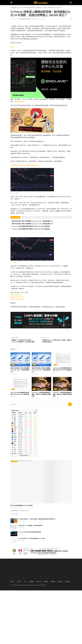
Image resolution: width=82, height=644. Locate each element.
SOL (15, 423)
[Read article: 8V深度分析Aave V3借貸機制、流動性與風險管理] (14, 528)
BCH (15, 435)
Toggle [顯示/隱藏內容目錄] (13, 47)
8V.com (44, 639)
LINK (15, 439)
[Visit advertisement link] (41, 578)
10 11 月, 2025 (17, 508)
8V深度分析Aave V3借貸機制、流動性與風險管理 (30, 526)
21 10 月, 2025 (21, 521)
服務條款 (53, 635)
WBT (15, 429)
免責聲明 (67, 635)
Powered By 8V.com (24, 456)
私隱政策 (60, 635)
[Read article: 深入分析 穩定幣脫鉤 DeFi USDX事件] (41, 482)
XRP (15, 421)
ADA (15, 433)
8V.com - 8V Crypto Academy (21, 639)
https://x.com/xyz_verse (18, 299)
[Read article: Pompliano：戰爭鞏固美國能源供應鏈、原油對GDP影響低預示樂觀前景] (41, 384)
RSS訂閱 (39, 635)
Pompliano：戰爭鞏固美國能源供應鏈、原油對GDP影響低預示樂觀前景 (41, 395)
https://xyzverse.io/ (16, 295)
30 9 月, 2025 (21, 528)
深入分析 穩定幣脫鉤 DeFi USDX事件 (22, 506)
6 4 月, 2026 (13, 374)
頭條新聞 (28, 19)
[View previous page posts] (39, 233)
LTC (15, 452)
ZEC (15, 450)
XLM (15, 446)
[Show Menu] (11, 3)
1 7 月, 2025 (14, 19)
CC (15, 443)
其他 (20, 19)
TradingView (16, 193)
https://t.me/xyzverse (17, 297)
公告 (25, 635)
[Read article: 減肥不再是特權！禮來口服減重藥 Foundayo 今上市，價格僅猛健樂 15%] (20, 360)
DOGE (15, 427)
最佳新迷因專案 (19, 102)
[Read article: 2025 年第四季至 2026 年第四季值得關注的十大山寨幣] (14, 541)
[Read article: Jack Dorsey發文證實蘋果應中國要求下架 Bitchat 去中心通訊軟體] (63, 360)
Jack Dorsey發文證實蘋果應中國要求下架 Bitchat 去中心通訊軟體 (31, 226)
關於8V (12, 635)
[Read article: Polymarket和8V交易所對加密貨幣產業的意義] (14, 534)
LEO (15, 431)
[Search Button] (71, 3)
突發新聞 (23, 19)
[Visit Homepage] (41, 3)
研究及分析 (14, 462)
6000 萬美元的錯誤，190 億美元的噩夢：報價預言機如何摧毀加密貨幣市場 (37, 519)
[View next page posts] (43, 233)
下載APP (19, 635)
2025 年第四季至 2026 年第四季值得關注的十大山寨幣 (32, 539)
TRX (15, 425)
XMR (15, 441)
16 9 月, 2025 (21, 534)
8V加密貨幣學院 (14, 8)
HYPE (15, 437)
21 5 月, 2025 (21, 541)
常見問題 (46, 635)
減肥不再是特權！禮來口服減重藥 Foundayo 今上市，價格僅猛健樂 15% (33, 221)
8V (12, 508)
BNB (15, 419)
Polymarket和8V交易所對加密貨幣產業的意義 (30, 532)
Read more (16, 514)
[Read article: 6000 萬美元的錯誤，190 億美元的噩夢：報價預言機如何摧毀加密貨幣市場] (14, 521)
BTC (15, 415)
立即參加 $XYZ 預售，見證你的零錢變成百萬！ (25, 165)
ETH (15, 417)
